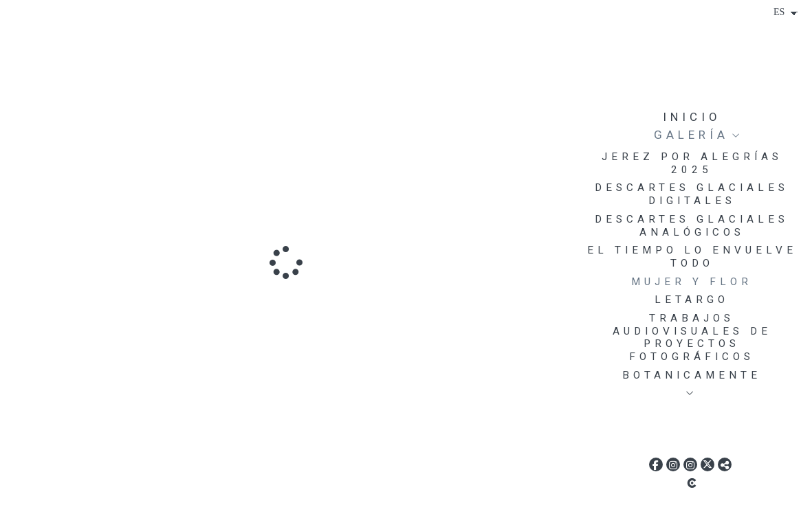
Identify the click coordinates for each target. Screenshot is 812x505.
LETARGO (692, 300)
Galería (691, 135)
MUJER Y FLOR (692, 282)
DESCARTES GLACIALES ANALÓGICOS (692, 226)
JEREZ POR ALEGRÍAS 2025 (692, 163)
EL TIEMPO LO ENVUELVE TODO (692, 257)
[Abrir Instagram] (673, 464)
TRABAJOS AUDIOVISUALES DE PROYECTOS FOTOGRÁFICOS (692, 337)
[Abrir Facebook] (656, 464)
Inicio (692, 117)
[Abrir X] (707, 464)
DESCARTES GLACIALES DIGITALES (692, 194)
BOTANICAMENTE (692, 375)
